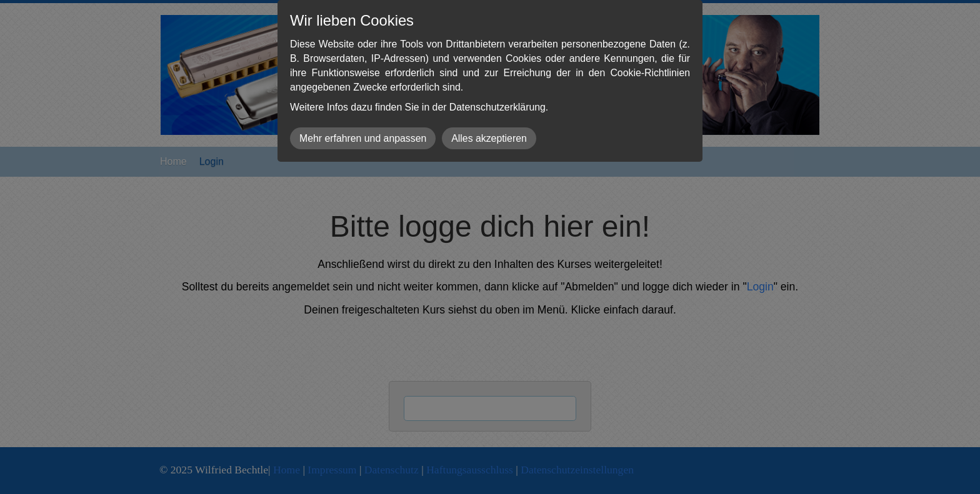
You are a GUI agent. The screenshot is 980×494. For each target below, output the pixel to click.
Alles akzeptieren (489, 138)
